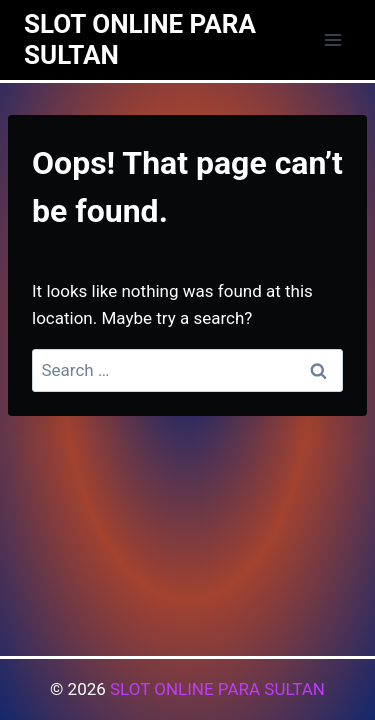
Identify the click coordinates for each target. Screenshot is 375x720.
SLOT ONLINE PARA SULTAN (217, 689)
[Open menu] (332, 39)
